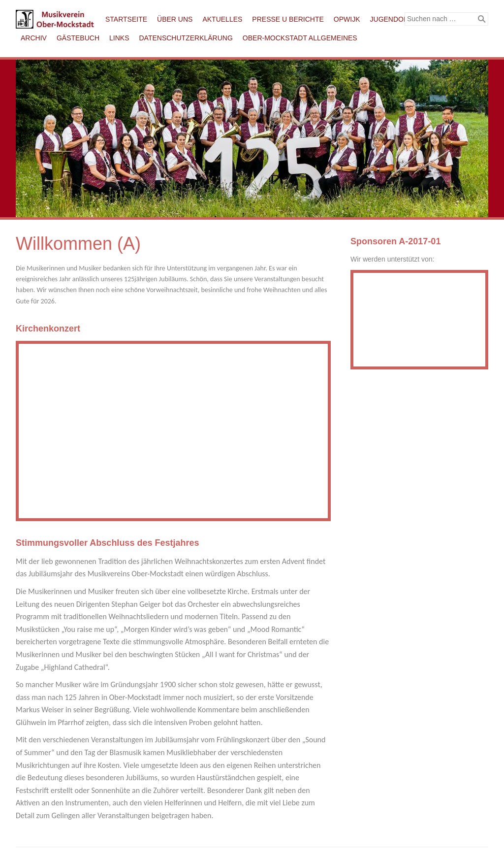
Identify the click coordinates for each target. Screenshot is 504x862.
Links (119, 38)
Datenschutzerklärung (186, 38)
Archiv (34, 38)
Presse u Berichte (288, 19)
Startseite (126, 19)
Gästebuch (78, 38)
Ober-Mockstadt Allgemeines (300, 38)
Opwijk (347, 19)
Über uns (175, 19)
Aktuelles (222, 19)
